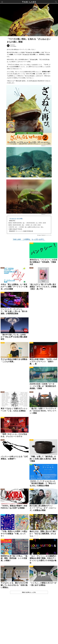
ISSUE (31, 465)
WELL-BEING (3, 515)
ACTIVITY (31, 244)
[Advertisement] (29, 621)
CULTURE (3, 268)
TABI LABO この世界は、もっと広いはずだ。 (29, 240)
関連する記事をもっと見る (29, 593)
